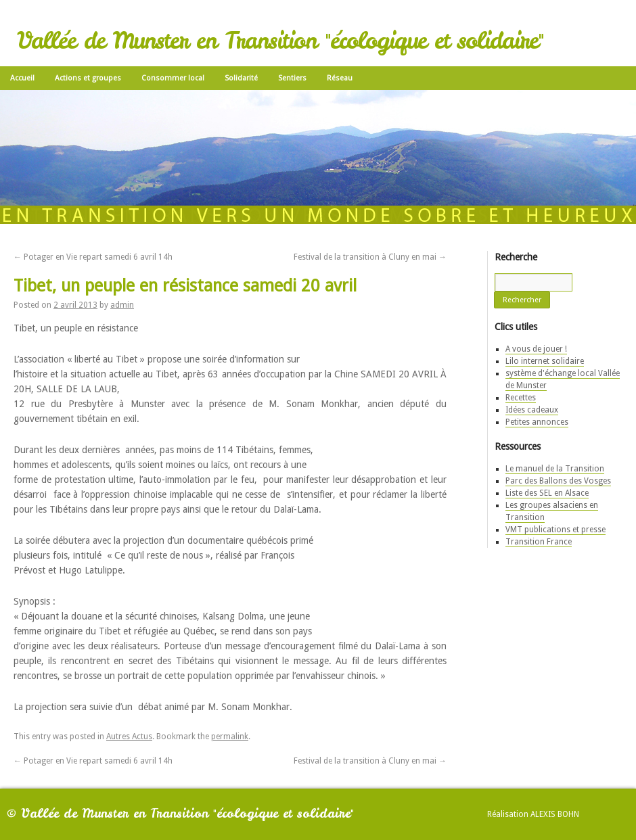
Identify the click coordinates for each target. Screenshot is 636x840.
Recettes (521, 398)
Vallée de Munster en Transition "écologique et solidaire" (280, 41)
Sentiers (292, 78)
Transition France (539, 542)
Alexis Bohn (555, 814)
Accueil (22, 78)
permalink (230, 737)
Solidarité (241, 78)
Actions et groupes (88, 78)
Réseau (340, 78)
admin (122, 305)
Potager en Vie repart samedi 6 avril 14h (93, 257)
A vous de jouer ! (536, 349)
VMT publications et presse (555, 530)
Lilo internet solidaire (545, 361)
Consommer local (173, 78)
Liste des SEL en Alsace (547, 493)
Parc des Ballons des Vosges (558, 481)
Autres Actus (129, 737)
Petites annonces (537, 422)
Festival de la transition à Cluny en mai (370, 257)
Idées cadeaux (532, 410)
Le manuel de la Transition (555, 469)
